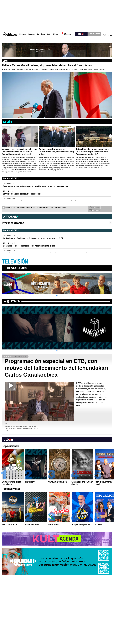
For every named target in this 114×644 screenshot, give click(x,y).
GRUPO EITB (95, 34)
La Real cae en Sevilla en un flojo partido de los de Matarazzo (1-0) (33, 238)
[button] (110, 136)
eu (108, 35)
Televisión (41, 34)
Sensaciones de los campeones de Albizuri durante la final (29, 246)
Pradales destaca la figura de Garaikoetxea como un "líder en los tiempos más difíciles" (42, 201)
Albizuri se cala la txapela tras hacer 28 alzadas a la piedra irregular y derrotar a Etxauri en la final (46, 253)
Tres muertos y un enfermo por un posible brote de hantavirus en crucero (36, 186)
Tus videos (94, 210)
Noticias (23, 34)
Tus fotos (94, 207)
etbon (15, 301)
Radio (49, 34)
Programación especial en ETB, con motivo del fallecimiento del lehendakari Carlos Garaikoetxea (56, 368)
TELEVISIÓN (15, 262)
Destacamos (17, 268)
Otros (55, 34)
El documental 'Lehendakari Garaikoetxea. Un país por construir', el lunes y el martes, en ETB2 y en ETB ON (22, 428)
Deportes (32, 34)
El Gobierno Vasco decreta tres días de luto (22, 194)
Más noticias (11, 178)
